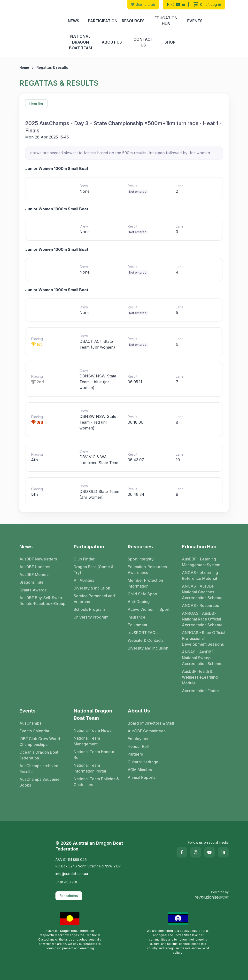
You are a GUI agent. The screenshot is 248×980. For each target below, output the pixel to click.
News (74, 21)
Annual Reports (142, 777)
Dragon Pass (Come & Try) (94, 570)
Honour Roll (138, 746)
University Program (91, 617)
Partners (135, 754)
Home (24, 67)
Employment (139, 739)
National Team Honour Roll (94, 755)
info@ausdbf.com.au (72, 874)
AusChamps (30, 723)
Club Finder (84, 559)
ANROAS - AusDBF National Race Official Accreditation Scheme (202, 619)
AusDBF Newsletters (38, 559)
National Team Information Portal (90, 768)
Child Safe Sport (143, 594)
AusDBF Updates (35, 567)
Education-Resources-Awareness (148, 570)
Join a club (143, 4)
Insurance (136, 617)
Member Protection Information (145, 583)
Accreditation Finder (201, 691)
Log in (214, 4)
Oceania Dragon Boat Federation (39, 755)
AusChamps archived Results (39, 769)
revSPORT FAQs (143, 633)
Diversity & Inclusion (92, 588)
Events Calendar (34, 731)
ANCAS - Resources (200, 605)
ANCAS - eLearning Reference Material (200, 575)
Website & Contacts (146, 640)
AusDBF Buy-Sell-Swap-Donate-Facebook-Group (42, 601)
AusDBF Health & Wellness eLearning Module (200, 677)
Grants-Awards (33, 590)
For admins (69, 896)
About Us (112, 42)
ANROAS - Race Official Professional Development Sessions (204, 638)
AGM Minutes (140, 770)
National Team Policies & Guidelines (96, 782)
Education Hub (166, 21)
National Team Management (87, 741)
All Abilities (84, 580)
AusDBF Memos (34, 574)
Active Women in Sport (149, 609)
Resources (133, 21)
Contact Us (143, 42)
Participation (103, 21)
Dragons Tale (31, 582)
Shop (170, 42)
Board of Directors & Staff (151, 723)
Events (195, 21)
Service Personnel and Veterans (94, 599)
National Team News (93, 730)
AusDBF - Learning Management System (201, 562)
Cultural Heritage (143, 762)
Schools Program (89, 609)
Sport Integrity (141, 559)
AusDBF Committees (147, 731)
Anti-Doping (139, 602)
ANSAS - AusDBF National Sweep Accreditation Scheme (202, 658)
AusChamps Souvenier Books (40, 782)
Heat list (36, 104)
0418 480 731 (66, 882)
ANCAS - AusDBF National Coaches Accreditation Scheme (202, 592)
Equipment (137, 625)
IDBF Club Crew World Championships (40, 742)
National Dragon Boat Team (81, 42)
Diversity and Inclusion (148, 648)
